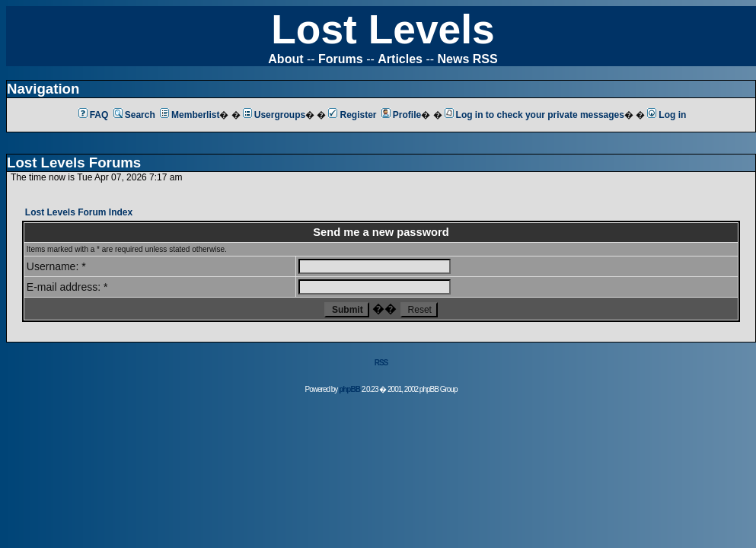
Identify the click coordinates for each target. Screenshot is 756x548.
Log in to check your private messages (534, 115)
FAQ (94, 115)
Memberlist (190, 115)
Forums (341, 59)
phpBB (349, 389)
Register (352, 115)
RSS (381, 363)
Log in (667, 115)
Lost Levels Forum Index (79, 212)
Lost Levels (383, 29)
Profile (401, 115)
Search (134, 115)
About (285, 59)
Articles (400, 59)
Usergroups (274, 115)
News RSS (468, 59)
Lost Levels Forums (74, 162)
